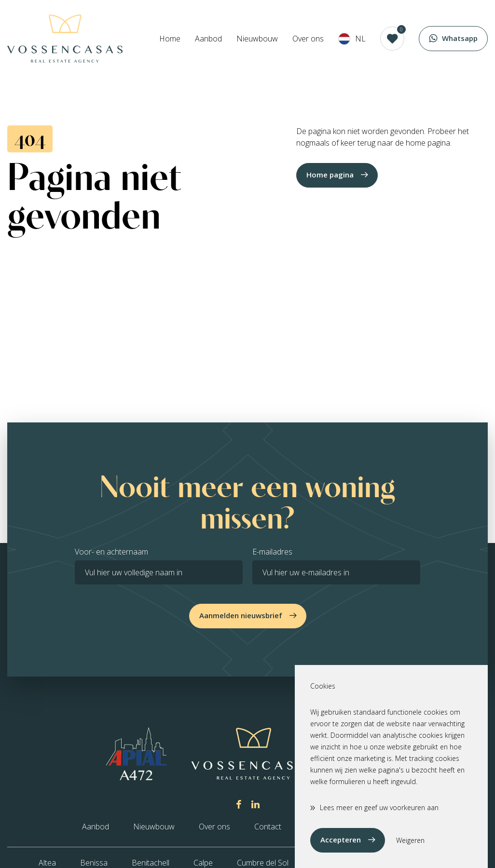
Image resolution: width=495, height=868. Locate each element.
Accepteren (341, 840)
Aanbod (208, 39)
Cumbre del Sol (263, 863)
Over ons (308, 39)
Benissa (94, 863)
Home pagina (330, 175)
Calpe (203, 863)
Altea (47, 863)
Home (170, 39)
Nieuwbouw (257, 39)
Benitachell (151, 863)
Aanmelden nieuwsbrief (241, 615)
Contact (268, 827)
